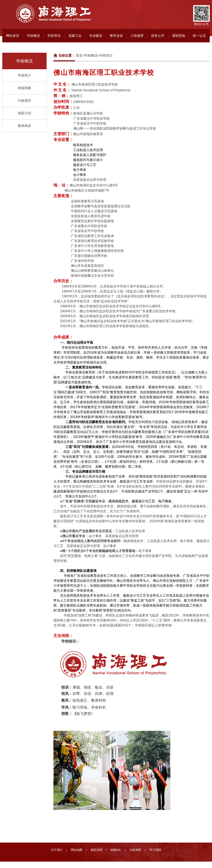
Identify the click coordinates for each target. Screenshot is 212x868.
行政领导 (24, 101)
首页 (79, 55)
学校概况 (91, 55)
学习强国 (155, 850)
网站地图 (77, 850)
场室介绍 (24, 113)
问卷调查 (135, 850)
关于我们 (57, 850)
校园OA (116, 850)
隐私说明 (96, 850)
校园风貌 (24, 88)
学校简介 (24, 75)
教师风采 (24, 126)
